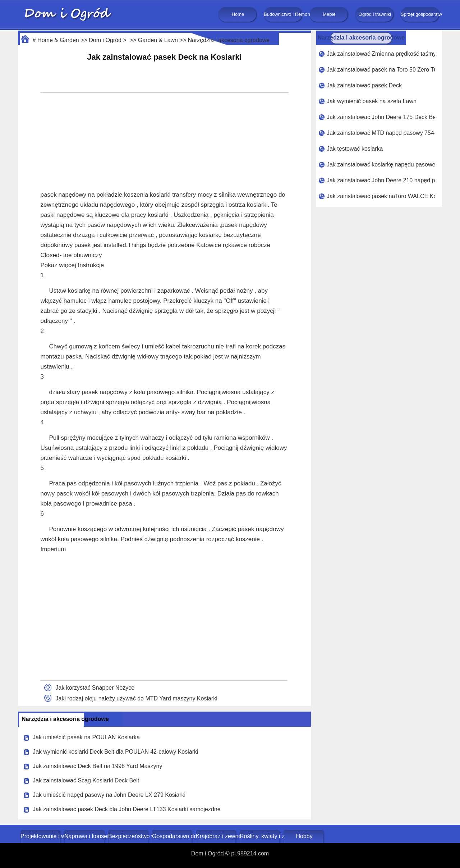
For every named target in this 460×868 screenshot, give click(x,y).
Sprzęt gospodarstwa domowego (420, 14)
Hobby (304, 836)
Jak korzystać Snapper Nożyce (95, 688)
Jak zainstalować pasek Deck (364, 85)
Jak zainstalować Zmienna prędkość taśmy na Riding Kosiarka (381, 54)
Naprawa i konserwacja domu (85, 836)
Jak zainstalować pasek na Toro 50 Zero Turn (381, 70)
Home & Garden (58, 40)
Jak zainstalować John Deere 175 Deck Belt (381, 117)
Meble (329, 14)
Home (238, 14)
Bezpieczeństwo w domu (129, 836)
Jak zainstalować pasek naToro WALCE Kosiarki (381, 196)
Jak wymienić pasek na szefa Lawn (372, 101)
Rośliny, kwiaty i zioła (260, 836)
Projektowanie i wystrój (41, 836)
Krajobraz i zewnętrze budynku (217, 836)
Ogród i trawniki (375, 14)
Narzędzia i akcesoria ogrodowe (229, 40)
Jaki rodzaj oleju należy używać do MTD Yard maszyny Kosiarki (137, 698)
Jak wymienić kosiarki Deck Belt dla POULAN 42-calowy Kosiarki (116, 752)
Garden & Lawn (158, 40)
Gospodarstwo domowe (173, 836)
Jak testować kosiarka (355, 149)
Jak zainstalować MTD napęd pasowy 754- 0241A (381, 133)
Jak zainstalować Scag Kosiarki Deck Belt (86, 780)
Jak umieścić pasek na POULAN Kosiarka (86, 737)
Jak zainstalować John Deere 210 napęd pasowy (381, 180)
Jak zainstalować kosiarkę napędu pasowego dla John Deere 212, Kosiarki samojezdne (381, 165)
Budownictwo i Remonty (284, 14)
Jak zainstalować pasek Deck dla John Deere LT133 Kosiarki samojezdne (127, 809)
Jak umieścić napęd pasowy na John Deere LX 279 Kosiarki (109, 795)
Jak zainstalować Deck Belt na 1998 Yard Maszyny (97, 766)
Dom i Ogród (105, 40)
